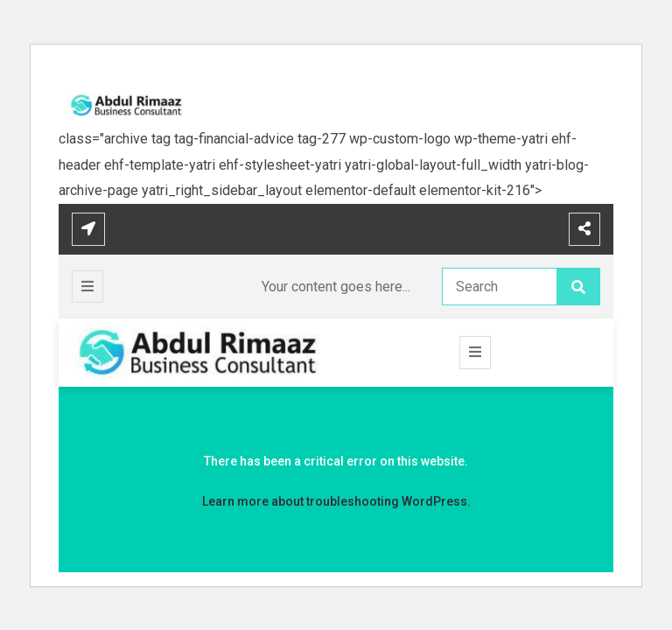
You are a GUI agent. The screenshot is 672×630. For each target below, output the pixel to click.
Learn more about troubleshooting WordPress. (336, 501)
